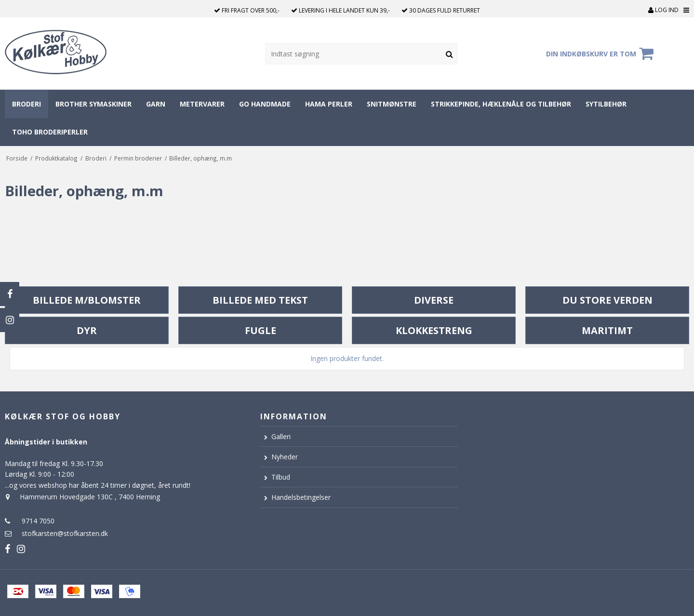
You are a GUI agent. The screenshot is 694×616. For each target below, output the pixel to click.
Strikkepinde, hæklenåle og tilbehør (501, 104)
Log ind (663, 10)
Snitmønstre (392, 104)
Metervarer (202, 104)
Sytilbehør (606, 104)
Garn (156, 104)
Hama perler (329, 104)
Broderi (27, 104)
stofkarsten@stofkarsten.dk (65, 533)
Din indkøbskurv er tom (601, 54)
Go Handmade (265, 104)
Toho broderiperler (50, 132)
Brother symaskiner (93, 104)
